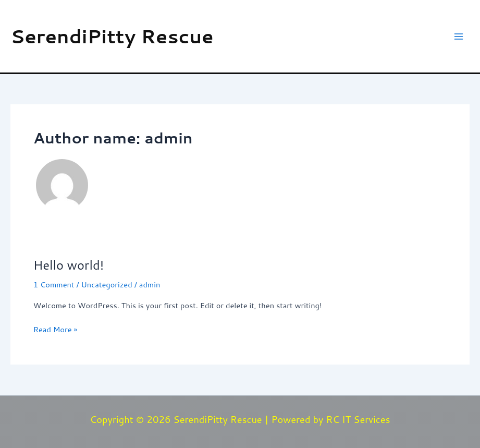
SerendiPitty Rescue (112, 36)
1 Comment (54, 284)
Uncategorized (107, 284)
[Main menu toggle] (459, 37)
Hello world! (69, 265)
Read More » (55, 329)
